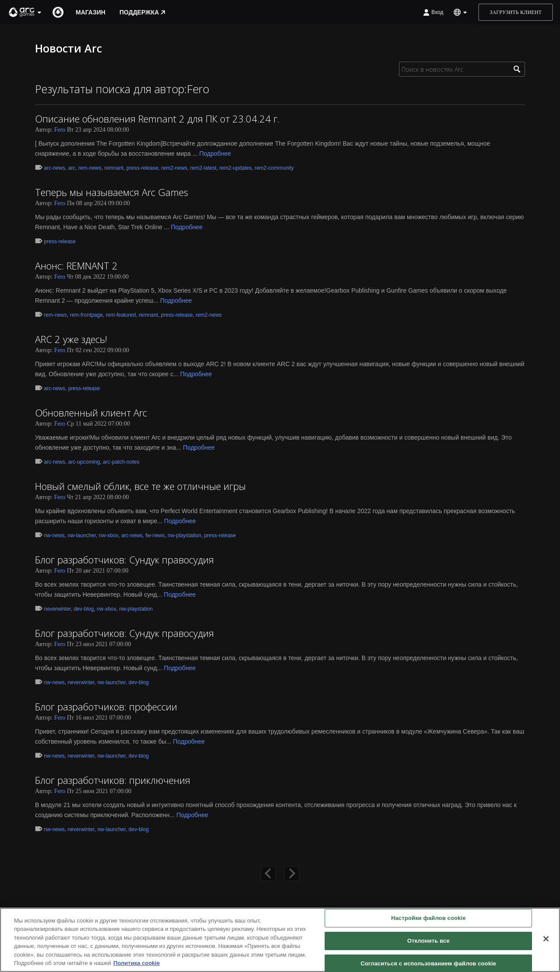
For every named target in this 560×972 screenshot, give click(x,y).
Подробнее (215, 154)
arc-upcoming (84, 462)
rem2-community (274, 168)
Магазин (91, 12)
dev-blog (84, 609)
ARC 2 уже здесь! (71, 339)
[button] (25, 12)
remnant (114, 168)
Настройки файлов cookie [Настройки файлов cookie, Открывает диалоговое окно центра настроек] (429, 918)
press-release (142, 168)
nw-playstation (184, 535)
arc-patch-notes (121, 462)
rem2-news (174, 168)
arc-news (54, 168)
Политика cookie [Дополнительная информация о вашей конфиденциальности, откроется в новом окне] (136, 963)
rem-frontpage (86, 315)
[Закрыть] (546, 939)
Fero (60, 130)
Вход (433, 12)
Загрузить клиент (516, 12)
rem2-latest (203, 168)
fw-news (155, 535)
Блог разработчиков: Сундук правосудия (124, 559)
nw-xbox (109, 535)
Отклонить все (429, 941)
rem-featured (121, 315)
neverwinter (57, 609)
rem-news (90, 168)
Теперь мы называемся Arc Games (112, 192)
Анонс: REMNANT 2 (76, 266)
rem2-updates (235, 168)
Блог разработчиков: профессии (106, 706)
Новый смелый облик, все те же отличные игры (140, 486)
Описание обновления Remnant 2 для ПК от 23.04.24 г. (157, 119)
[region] (280, 940)
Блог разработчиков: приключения (113, 780)
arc (72, 168)
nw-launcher (82, 535)
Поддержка (143, 12)
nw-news (54, 535)
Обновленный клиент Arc (91, 413)
